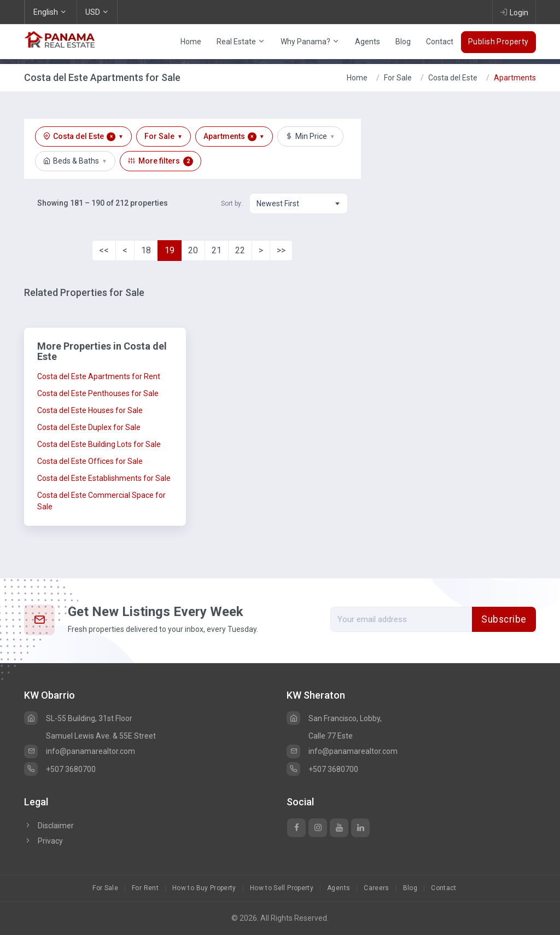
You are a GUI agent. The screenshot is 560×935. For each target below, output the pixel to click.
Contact (440, 42)
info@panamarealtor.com (80, 751)
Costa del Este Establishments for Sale (104, 478)
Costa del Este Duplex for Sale (89, 427)
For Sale (398, 78)
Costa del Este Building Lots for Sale (99, 444)
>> (281, 250)
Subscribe (504, 619)
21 (217, 250)
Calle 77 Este (331, 736)
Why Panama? (310, 42)
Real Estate (241, 42)
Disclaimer (49, 826)
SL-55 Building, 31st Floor (78, 718)
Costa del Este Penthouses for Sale (98, 393)
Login (514, 12)
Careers (377, 888)
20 (193, 250)
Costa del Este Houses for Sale (90, 410)
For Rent (145, 888)
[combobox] (299, 204)
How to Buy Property (204, 888)
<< (104, 250)
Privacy (43, 841)
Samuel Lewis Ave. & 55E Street (101, 736)
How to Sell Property (282, 888)
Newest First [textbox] (278, 204)
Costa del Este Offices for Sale (90, 461)
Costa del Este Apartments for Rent (99, 376)
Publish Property (498, 42)
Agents (367, 42)
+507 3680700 (60, 769)
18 (146, 250)
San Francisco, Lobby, (334, 718)
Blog (403, 42)
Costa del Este (453, 78)
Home (191, 42)
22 (240, 250)
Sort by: (232, 204)
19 (170, 250)
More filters (161, 161)
